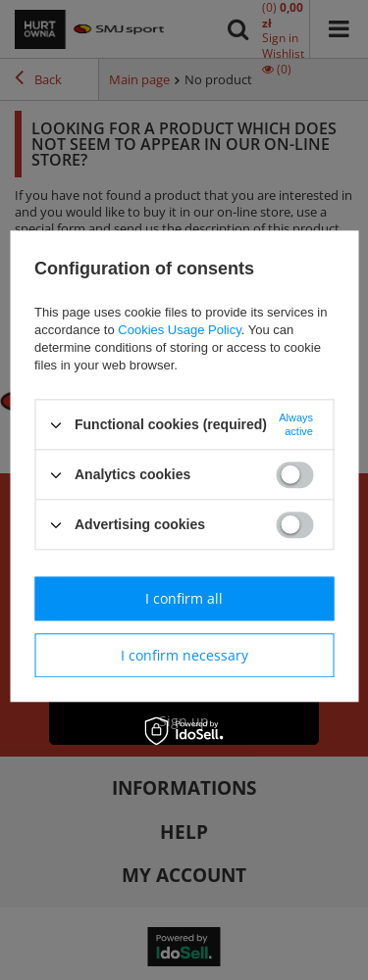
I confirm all (184, 598)
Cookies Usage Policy (179, 330)
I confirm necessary (184, 655)
